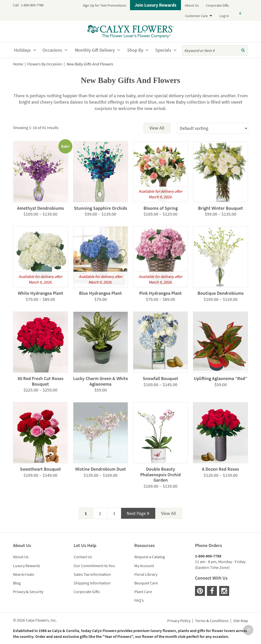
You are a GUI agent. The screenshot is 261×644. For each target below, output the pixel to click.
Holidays (22, 50)
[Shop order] (213, 128)
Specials (163, 50)
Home (18, 64)
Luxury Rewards (27, 566)
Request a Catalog (150, 557)
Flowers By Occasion (45, 64)
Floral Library (146, 574)
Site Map (241, 621)
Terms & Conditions (212, 621)
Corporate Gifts (217, 5)
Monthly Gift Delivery (95, 50)
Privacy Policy (179, 621)
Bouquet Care (146, 583)
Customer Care (196, 16)
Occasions (52, 50)
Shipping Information (92, 583)
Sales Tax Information (92, 574)
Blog (17, 583)
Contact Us (83, 557)
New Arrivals (24, 574)
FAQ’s (139, 600)
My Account (144, 566)
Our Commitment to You (94, 566)
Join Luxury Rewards (155, 5)
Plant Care (143, 592)
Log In (224, 16)
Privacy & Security (28, 592)
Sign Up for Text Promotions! (105, 5)
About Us (192, 5)
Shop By (135, 50)
